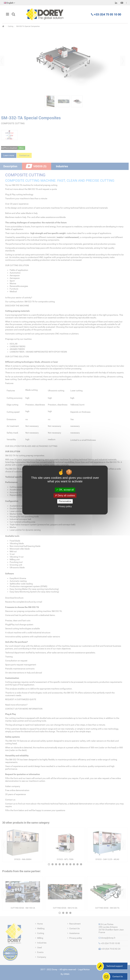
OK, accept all (65, 490)
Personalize (65, 501)
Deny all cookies (65, 495)
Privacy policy (65, 506)
